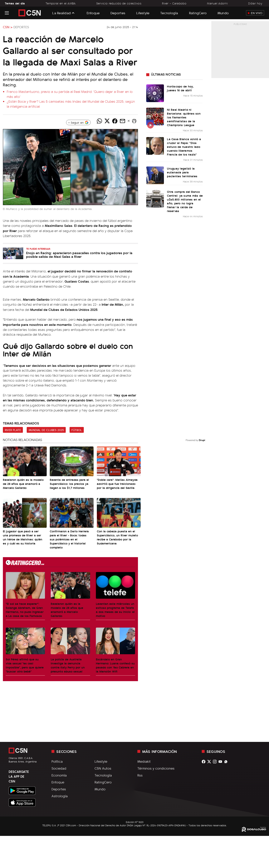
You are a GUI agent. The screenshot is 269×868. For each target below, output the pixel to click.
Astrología (60, 796)
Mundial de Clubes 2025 (46, 430)
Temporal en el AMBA (61, 3)
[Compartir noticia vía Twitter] (107, 121)
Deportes (118, 13)
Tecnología (169, 13)
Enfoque (93, 13)
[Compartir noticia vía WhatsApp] (99, 121)
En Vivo (255, 13)
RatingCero (198, 13)
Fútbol (77, 430)
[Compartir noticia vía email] (122, 121)
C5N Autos (103, 768)
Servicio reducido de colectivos (119, 3)
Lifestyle (143, 13)
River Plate (13, 430)
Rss (140, 775)
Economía (59, 775)
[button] (134, 121)
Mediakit (144, 761)
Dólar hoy (255, 3)
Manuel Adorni (217, 3)
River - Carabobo (174, 3)
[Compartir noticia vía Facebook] (115, 121)
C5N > (8, 27)
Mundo (223, 13)
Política (57, 761)
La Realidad (61, 13)
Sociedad (59, 768)
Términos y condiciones (156, 768)
